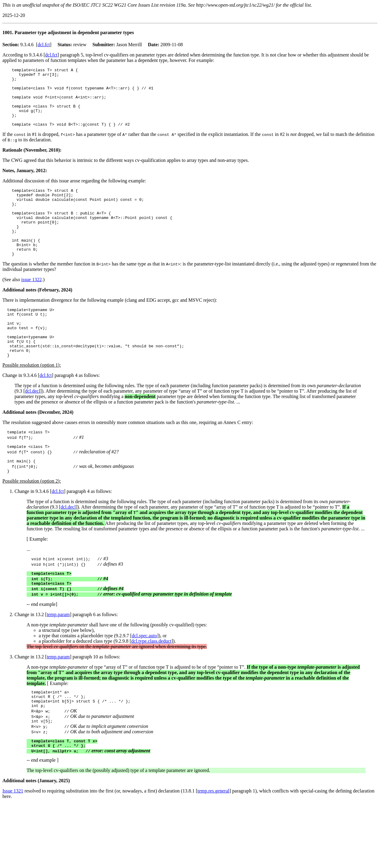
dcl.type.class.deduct (151, 685)
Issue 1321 (13, 842)
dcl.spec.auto (145, 679)
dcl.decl (33, 426)
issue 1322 (31, 305)
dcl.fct (44, 45)
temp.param (58, 658)
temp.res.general (213, 842)
